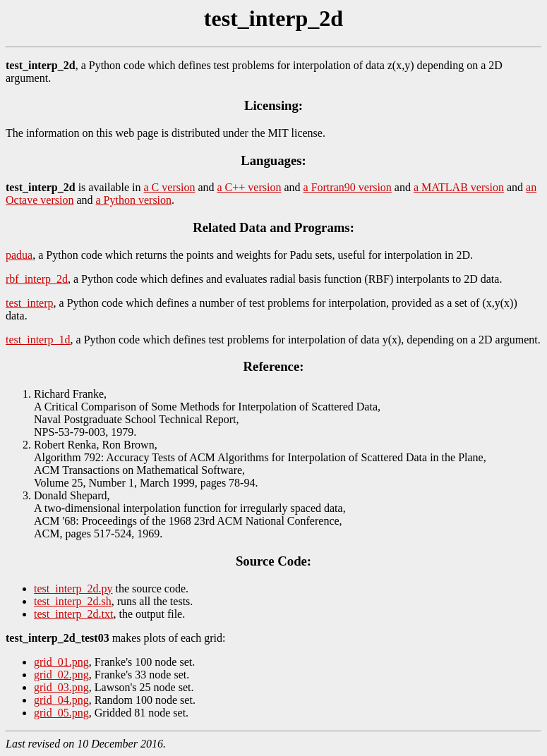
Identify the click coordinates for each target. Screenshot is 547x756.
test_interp (30, 303)
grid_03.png (61, 687)
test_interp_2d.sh (73, 601)
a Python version (134, 200)
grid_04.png (61, 700)
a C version (170, 187)
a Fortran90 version (348, 187)
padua (19, 255)
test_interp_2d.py (73, 589)
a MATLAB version (459, 187)
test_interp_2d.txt (73, 614)
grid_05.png (61, 713)
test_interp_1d (38, 340)
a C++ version (250, 187)
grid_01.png (61, 662)
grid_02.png (61, 675)
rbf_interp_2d (37, 279)
